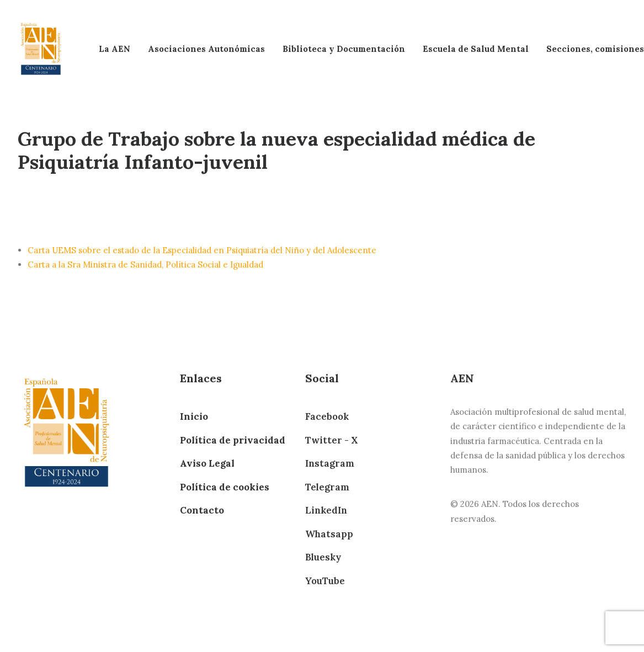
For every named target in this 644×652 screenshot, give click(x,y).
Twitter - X (331, 440)
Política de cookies (225, 487)
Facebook (327, 416)
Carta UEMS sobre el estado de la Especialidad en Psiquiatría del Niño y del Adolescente (202, 250)
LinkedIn (326, 510)
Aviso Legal (207, 463)
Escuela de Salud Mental (476, 49)
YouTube (325, 581)
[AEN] (41, 49)
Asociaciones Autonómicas (206, 49)
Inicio (194, 416)
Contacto (202, 510)
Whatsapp (329, 534)
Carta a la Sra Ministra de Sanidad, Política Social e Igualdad (145, 264)
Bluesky (323, 557)
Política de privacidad (233, 440)
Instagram (330, 463)
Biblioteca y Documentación (344, 49)
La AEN (115, 49)
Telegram (327, 487)
